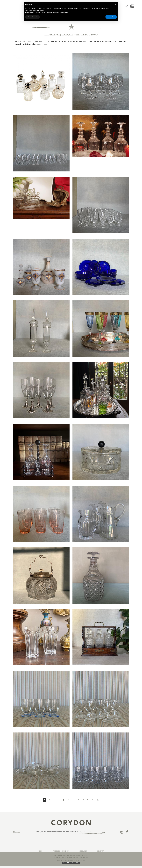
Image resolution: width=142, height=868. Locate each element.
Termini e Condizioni (61, 851)
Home (40, 851)
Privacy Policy (67, 863)
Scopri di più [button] (33, 17)
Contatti (101, 851)
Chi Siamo (83, 851)
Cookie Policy (76, 863)
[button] (116, 5)
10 (88, 800)
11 (93, 800)
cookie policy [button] (39, 10)
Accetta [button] (111, 17)
